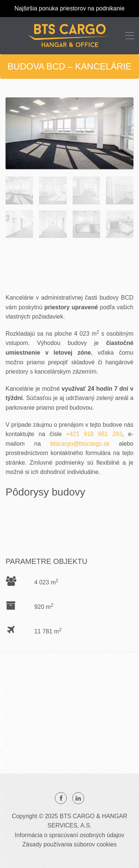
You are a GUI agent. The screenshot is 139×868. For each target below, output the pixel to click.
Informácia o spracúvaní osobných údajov (69, 835)
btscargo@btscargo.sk (80, 444)
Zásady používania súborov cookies (69, 844)
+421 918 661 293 (94, 434)
